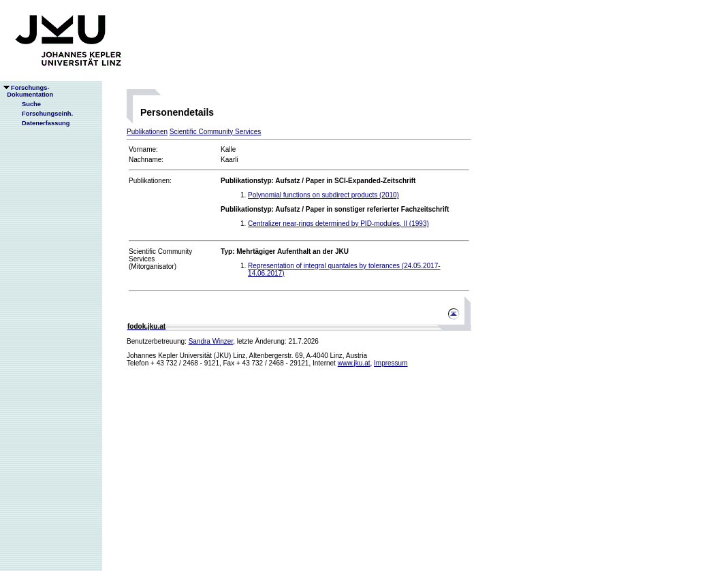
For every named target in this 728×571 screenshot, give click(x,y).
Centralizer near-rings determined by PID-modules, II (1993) (338, 224)
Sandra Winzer (211, 341)
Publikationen (147, 132)
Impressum (391, 363)
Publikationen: (150, 181)
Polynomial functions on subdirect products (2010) (323, 195)
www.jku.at (354, 363)
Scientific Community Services (215, 132)
